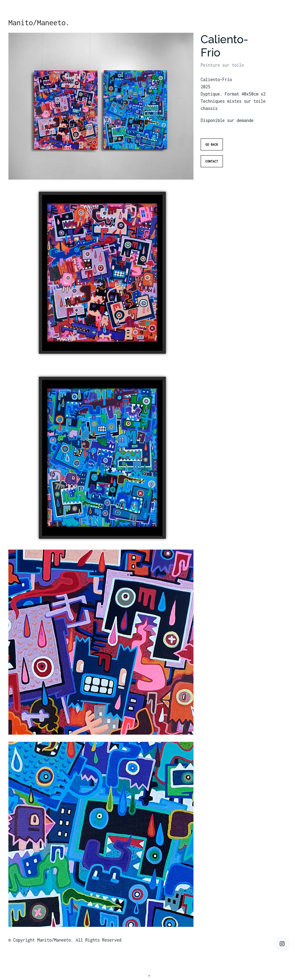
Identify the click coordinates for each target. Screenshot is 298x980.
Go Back (212, 155)
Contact (212, 172)
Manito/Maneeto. (39, 23)
